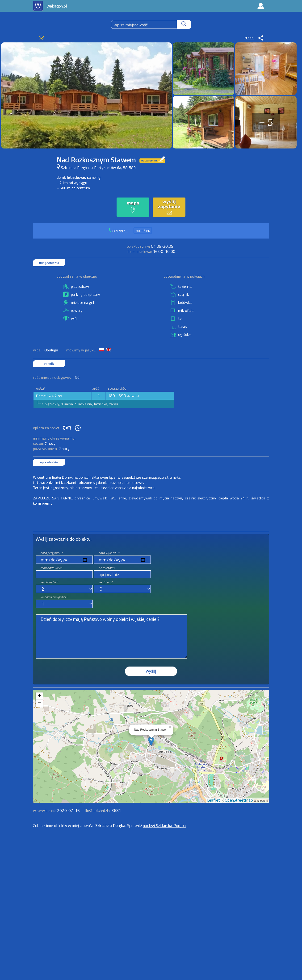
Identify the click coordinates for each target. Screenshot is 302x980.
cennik (49, 364)
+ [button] (40, 696)
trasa (249, 38)
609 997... (120, 231)
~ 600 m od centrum (73, 188)
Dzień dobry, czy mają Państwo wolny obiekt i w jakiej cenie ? (111, 636)
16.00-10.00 (151, 251)
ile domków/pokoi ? (54, 597)
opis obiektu (49, 462)
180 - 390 (124, 396)
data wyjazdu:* (109, 553)
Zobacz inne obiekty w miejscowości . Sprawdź (88, 826)
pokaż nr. (143, 231)
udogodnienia (49, 263)
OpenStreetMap (239, 800)
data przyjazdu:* (52, 553)
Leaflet (214, 800)
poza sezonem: (51, 449)
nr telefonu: (107, 568)
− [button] (40, 703)
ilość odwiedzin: (103, 811)
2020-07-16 (68, 811)
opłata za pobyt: (47, 428)
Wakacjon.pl (57, 6)
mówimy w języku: (82, 350)
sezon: (44, 443)
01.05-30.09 (150, 246)
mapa (151, 692)
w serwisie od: (45, 811)
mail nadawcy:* (51, 568)
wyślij (151, 671)
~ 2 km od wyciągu (72, 183)
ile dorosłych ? (50, 582)
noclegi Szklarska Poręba (164, 826)
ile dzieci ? (105, 582)
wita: (38, 350)
